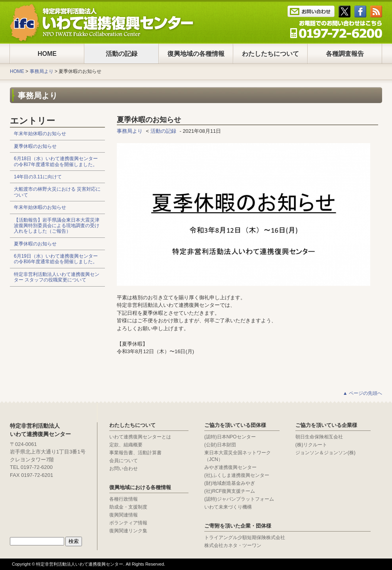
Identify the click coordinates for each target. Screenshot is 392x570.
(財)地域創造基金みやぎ (230, 483)
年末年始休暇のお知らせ (40, 134)
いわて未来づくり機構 (228, 507)
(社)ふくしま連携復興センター (237, 475)
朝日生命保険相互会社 (319, 437)
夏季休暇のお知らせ (35, 146)
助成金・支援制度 (128, 507)
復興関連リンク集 (128, 531)
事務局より (42, 71)
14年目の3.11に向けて (38, 177)
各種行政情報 (124, 499)
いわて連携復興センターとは (140, 437)
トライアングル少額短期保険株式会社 (245, 537)
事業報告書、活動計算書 (135, 453)
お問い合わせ (124, 469)
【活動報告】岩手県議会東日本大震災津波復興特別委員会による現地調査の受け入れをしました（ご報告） (57, 226)
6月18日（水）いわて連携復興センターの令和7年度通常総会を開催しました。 (56, 161)
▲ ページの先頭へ (363, 393)
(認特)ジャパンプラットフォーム (239, 499)
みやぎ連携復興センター (230, 467)
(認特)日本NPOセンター (230, 437)
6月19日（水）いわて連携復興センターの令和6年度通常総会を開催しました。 (56, 259)
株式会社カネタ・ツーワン (233, 545)
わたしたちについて (270, 54)
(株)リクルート (311, 445)
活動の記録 (122, 54)
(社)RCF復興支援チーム (230, 491)
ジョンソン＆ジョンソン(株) (325, 453)
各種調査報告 (345, 54)
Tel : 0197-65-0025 (336, 29)
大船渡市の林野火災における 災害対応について (57, 192)
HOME (47, 54)
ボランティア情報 (128, 523)
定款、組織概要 (126, 445)
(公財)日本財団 (220, 445)
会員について (124, 461)
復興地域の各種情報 (196, 54)
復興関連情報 (124, 515)
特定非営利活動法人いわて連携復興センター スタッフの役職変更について (57, 277)
